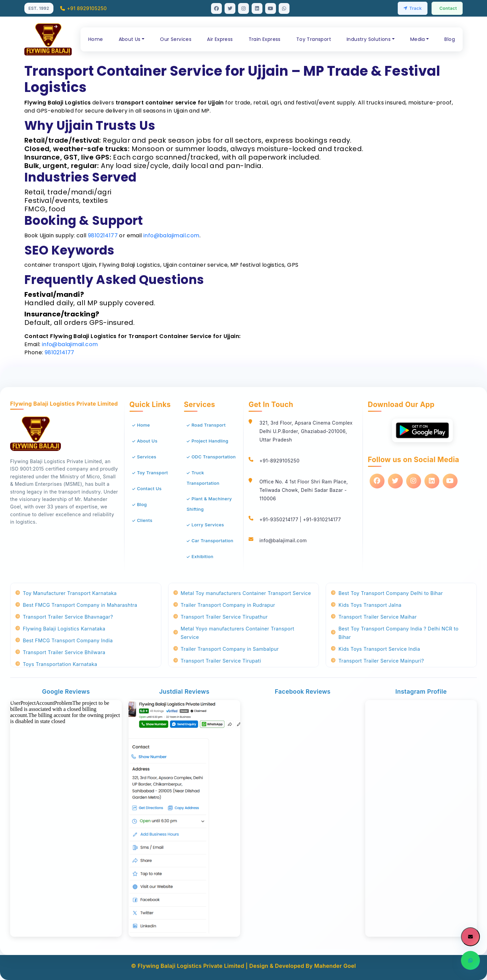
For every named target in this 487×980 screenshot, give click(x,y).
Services (147, 457)
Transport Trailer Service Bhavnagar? (64, 617)
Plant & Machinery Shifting (209, 504)
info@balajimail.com (171, 235)
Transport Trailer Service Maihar (374, 617)
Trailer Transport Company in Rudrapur (224, 605)
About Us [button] (130, 39)
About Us (147, 441)
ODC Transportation (214, 457)
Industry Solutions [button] (369, 39)
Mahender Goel (335, 966)
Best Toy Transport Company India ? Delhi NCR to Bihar (395, 633)
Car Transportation (212, 541)
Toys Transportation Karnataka (56, 664)
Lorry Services (208, 525)
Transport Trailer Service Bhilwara (60, 652)
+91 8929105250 (84, 8)
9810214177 (103, 235)
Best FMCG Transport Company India (64, 640)
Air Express (220, 39)
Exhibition (202, 556)
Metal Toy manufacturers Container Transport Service (242, 593)
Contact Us (149, 488)
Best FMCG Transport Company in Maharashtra (76, 605)
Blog (450, 39)
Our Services (176, 39)
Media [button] (418, 39)
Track (413, 8)
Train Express (265, 39)
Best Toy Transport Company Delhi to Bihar (387, 593)
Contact (448, 8)
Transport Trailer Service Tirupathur (221, 617)
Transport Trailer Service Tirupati (217, 661)
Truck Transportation (203, 478)
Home (96, 39)
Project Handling (210, 441)
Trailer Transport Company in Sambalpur (226, 649)
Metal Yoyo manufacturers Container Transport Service (234, 633)
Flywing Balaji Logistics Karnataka (60, 629)
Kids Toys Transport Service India (376, 649)
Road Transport (208, 425)
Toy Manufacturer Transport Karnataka (66, 593)
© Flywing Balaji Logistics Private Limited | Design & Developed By (223, 966)
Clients (145, 520)
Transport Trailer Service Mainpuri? (377, 661)
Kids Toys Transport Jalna (366, 605)
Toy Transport (314, 39)
